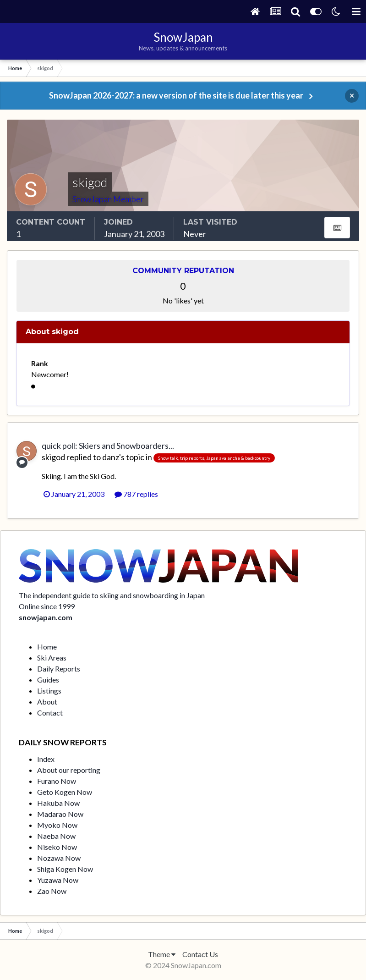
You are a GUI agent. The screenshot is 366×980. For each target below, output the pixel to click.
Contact (50, 713)
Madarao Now (60, 814)
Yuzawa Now (58, 880)
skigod (53, 457)
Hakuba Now (58, 803)
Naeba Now (56, 836)
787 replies (136, 494)
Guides (48, 680)
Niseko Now (57, 847)
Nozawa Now (59, 858)
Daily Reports (59, 669)
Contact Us (200, 954)
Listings (49, 691)
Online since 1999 (47, 606)
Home (47, 647)
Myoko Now (57, 825)
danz (111, 457)
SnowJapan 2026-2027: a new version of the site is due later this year (176, 95)
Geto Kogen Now (65, 792)
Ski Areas (52, 658)
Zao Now (52, 891)
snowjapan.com (46, 617)
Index (46, 759)
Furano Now (57, 781)
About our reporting (69, 770)
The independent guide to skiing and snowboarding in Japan (112, 595)
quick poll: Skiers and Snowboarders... (108, 446)
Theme (162, 954)
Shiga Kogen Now (65, 869)
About (47, 702)
